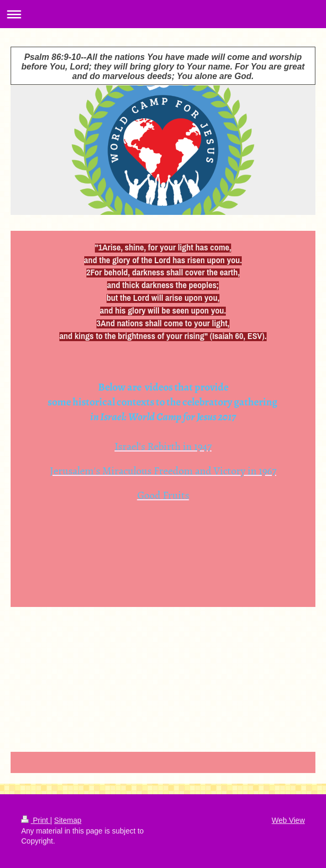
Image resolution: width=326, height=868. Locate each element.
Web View (288, 820)
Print (36, 820)
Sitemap (68, 820)
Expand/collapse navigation (163, 14)
